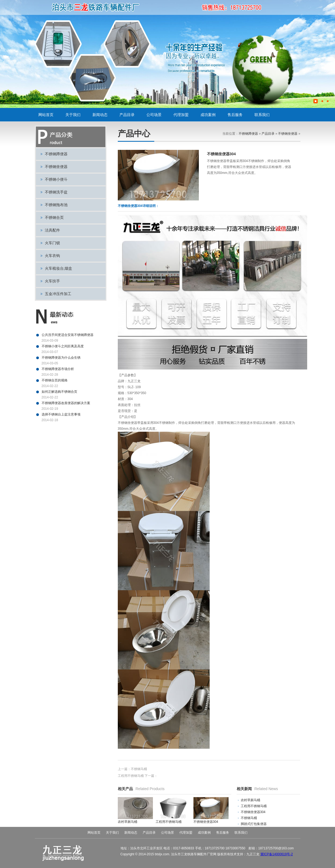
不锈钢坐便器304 (253, 812)
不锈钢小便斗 (56, 179)
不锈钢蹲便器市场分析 (58, 369)
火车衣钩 (52, 256)
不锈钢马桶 (139, 769)
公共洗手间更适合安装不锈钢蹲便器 (68, 335)
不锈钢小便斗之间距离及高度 (63, 346)
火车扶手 (52, 281)
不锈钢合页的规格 (55, 380)
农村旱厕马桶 (250, 800)
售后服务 (235, 115)
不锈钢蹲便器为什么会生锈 (61, 358)
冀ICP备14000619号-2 (277, 854)
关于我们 (73, 115)
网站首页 (46, 115)
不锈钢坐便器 (56, 167)
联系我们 (262, 115)
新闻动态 (100, 115)
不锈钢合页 (54, 217)
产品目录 (127, 115)
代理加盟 (181, 115)
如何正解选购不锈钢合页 (59, 392)
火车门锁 (52, 243)
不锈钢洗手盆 (56, 192)
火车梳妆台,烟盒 (59, 268)
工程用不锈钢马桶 (131, 776)
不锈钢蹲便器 (56, 154)
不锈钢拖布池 (56, 205)
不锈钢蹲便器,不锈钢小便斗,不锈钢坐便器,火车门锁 (108, 7)
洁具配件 (52, 230)
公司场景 (154, 115)
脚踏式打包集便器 (254, 824)
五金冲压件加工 (58, 294)
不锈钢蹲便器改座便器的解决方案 (66, 403)
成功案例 (208, 115)
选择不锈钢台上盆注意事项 (61, 414)
